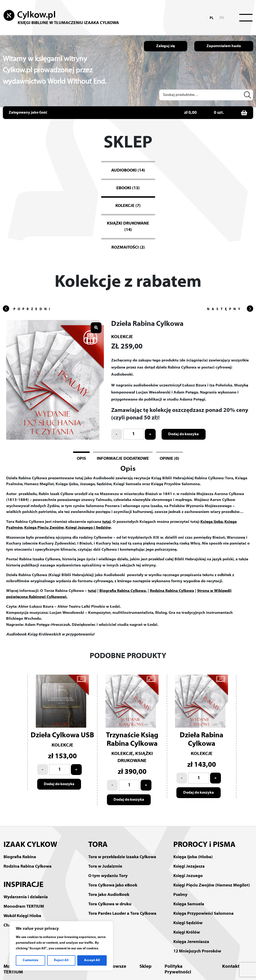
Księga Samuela (189, 904)
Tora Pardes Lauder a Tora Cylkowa (122, 914)
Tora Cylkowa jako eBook (113, 885)
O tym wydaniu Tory (108, 876)
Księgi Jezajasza (189, 867)
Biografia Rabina (20, 857)
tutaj (106, 522)
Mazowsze (115, 967)
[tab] (81, 458)
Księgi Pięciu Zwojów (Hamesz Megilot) (212, 885)
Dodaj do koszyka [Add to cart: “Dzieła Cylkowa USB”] (59, 784)
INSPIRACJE (24, 885)
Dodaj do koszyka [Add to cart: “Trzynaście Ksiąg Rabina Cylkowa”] (129, 800)
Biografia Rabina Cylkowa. (123, 591)
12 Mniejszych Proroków (197, 951)
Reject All (61, 960)
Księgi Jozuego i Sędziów (88, 528)
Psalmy (180, 895)
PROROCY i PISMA (204, 845)
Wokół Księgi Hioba (22, 916)
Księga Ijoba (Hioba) (193, 857)
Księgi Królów (187, 933)
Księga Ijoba (212, 522)
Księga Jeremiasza (191, 942)
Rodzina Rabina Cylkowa (172, 591)
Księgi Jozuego (188, 876)
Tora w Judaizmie (105, 867)
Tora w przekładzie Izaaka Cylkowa (122, 857)
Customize (30, 960)
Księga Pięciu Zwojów (44, 528)
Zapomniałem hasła (224, 46)
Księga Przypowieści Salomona (203, 914)
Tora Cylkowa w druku (110, 904)
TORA (98, 845)
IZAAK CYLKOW (30, 845)
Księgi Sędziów (188, 923)
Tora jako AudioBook (109, 895)
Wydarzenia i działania (26, 897)
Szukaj (248, 95)
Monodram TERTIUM (24, 907)
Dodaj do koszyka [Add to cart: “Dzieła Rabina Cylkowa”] (184, 434)
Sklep (145, 967)
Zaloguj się (166, 46)
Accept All (92, 960)
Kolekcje (122, 337)
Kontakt (231, 967)
